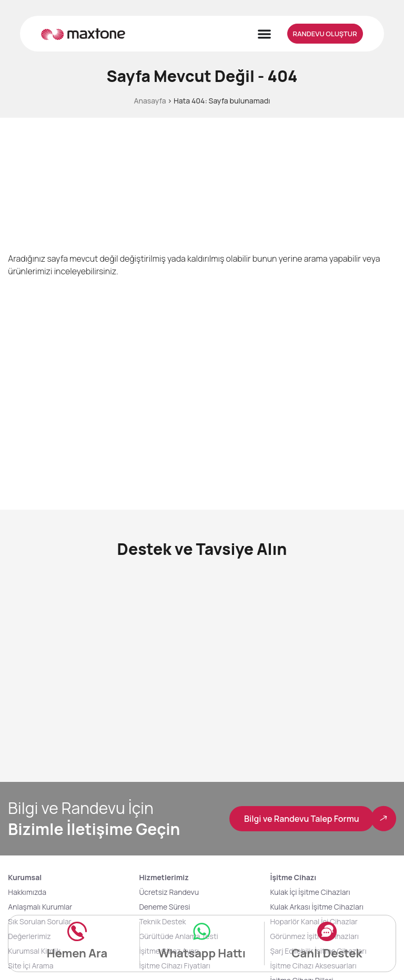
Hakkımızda (27, 893)
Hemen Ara (77, 953)
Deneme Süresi (164, 907)
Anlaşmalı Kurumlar (40, 907)
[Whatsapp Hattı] (202, 930)
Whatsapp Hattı (202, 953)
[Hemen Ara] (77, 930)
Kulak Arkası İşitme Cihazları (317, 907)
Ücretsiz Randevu (169, 893)
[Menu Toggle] (264, 34)
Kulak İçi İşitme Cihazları (310, 893)
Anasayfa (150, 101)
